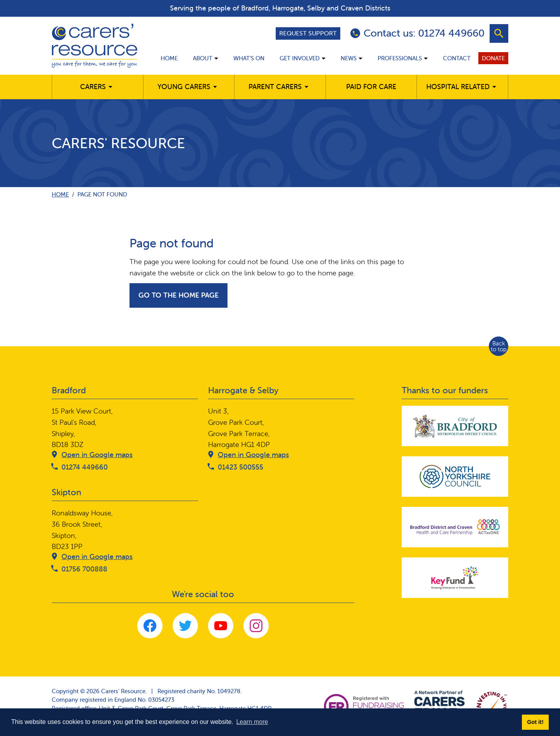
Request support (308, 33)
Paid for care (371, 87)
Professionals (400, 58)
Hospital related (458, 87)
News (349, 58)
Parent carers (275, 87)
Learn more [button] (252, 722)
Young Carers (184, 87)
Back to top (499, 346)
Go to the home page (178, 295)
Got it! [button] (535, 722)
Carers (93, 87)
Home (169, 58)
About (203, 58)
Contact (457, 58)
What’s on (249, 58)
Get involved (300, 58)
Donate (493, 58)
